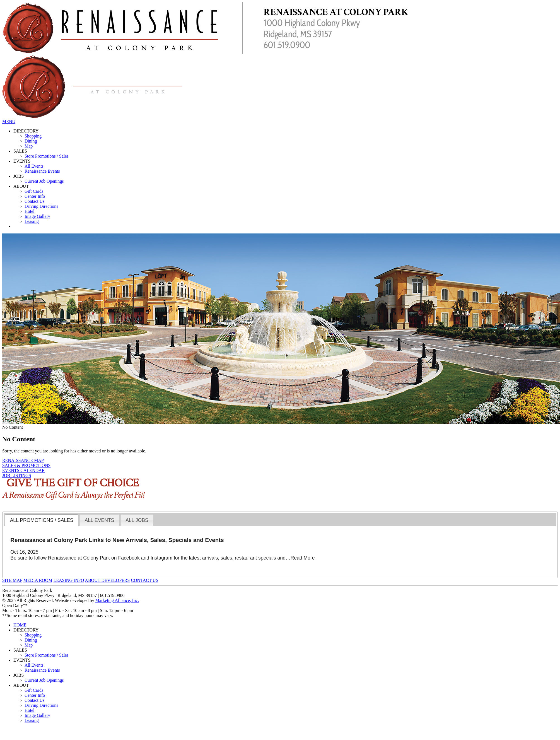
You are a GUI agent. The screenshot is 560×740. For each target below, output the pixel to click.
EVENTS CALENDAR (23, 470)
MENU (9, 121)
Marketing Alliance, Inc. (117, 600)
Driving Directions (41, 206)
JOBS (19, 176)
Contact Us (35, 201)
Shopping (33, 136)
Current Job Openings (44, 181)
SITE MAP (12, 580)
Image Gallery (37, 216)
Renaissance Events (42, 171)
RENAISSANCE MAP (23, 460)
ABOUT (21, 186)
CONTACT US (144, 580)
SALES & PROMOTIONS (26, 465)
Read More (302, 558)
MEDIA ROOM (38, 580)
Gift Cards (34, 191)
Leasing (32, 221)
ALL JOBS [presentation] (137, 520)
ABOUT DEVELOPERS (107, 580)
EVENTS (22, 161)
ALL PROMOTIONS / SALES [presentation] (42, 520)
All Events (34, 166)
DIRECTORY (26, 131)
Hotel (30, 211)
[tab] (42, 520)
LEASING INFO (69, 580)
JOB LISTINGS (17, 475)
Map (29, 146)
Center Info (35, 196)
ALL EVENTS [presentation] (99, 520)
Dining (31, 141)
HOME (20, 625)
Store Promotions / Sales (47, 156)
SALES (20, 151)
